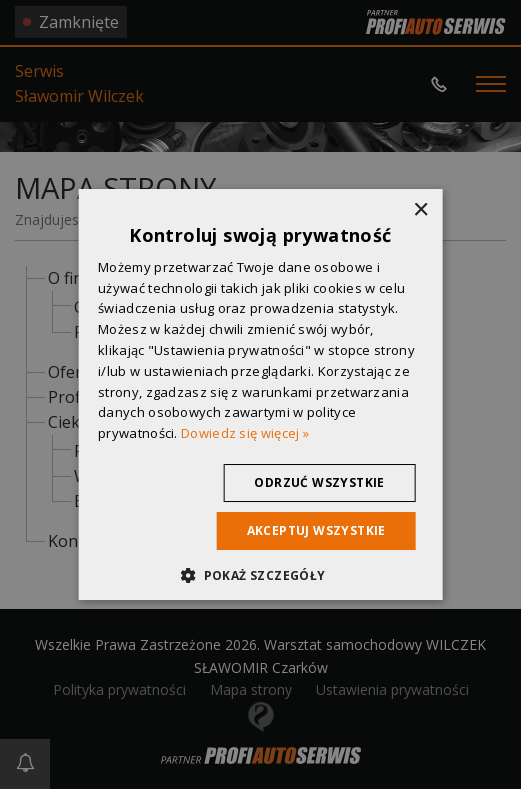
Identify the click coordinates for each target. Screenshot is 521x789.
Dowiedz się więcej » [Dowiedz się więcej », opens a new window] (245, 433)
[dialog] (260, 394)
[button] (260, 575)
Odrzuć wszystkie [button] (319, 482)
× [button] (420, 210)
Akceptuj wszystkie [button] (316, 530)
